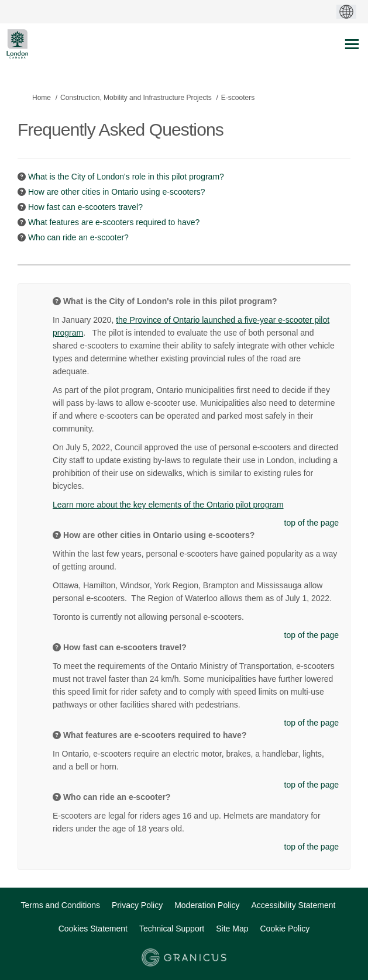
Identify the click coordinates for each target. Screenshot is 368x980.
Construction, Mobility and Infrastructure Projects (136, 98)
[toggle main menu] (352, 44)
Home (42, 98)
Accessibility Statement (293, 905)
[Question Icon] (22, 176)
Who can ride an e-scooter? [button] (78, 237)
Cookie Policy (285, 929)
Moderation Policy (207, 905)
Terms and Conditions (61, 905)
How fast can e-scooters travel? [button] (85, 207)
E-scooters (238, 98)
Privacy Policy (137, 905)
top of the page (312, 523)
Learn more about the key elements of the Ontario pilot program (168, 505)
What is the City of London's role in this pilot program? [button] (126, 177)
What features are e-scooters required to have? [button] (114, 222)
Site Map (232, 929)
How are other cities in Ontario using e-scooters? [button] (117, 192)
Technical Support (172, 929)
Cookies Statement (93, 929)
